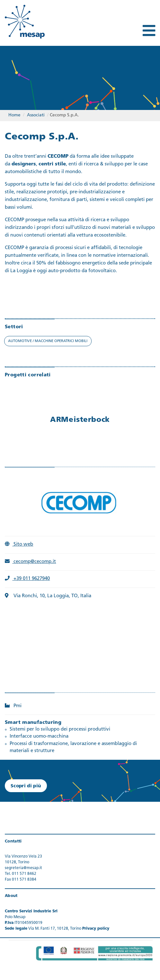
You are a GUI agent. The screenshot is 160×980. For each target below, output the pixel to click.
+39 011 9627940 (27, 579)
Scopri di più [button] (26, 786)
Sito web (19, 544)
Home (14, 115)
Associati (36, 115)
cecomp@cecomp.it (30, 562)
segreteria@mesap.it (23, 868)
